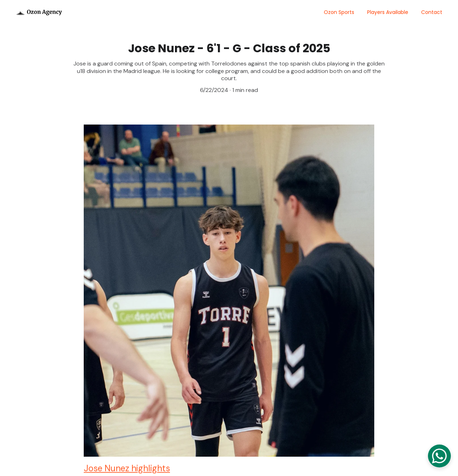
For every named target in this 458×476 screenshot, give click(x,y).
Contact (432, 12)
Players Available (388, 12)
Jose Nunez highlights (127, 470)
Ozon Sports (339, 12)
